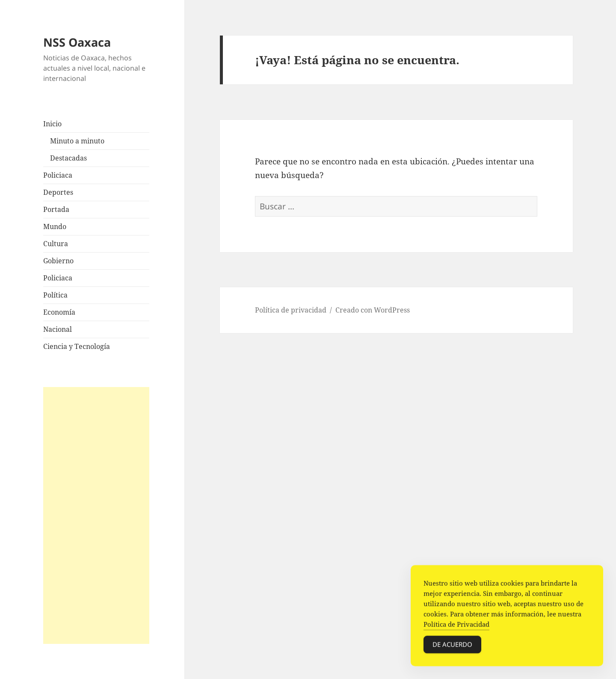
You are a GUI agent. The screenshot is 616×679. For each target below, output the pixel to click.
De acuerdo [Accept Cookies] (452, 645)
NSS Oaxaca (77, 42)
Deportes (58, 192)
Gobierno (58, 261)
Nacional (58, 329)
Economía (59, 312)
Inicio (52, 124)
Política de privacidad (291, 310)
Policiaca (58, 175)
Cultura (56, 244)
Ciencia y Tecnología (77, 346)
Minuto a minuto (77, 141)
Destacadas (68, 158)
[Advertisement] (96, 515)
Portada (56, 209)
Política (55, 295)
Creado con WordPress (373, 310)
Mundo (55, 226)
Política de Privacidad (456, 625)
